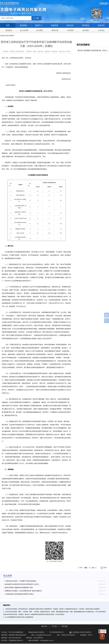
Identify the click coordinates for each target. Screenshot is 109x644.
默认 (86, 568)
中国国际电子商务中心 (16, 641)
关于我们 (54, 626)
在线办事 (104, 3)
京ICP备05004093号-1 (57, 632)
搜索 (37, 18)
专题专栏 (101, 25)
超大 (93, 568)
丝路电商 (54, 25)
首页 (8, 25)
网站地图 (65, 626)
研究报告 (86, 25)
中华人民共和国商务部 (16, 632)
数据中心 (39, 25)
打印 (104, 568)
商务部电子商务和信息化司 (17, 635)
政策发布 (70, 25)
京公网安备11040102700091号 (80, 632)
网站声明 (44, 626)
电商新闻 (23, 25)
